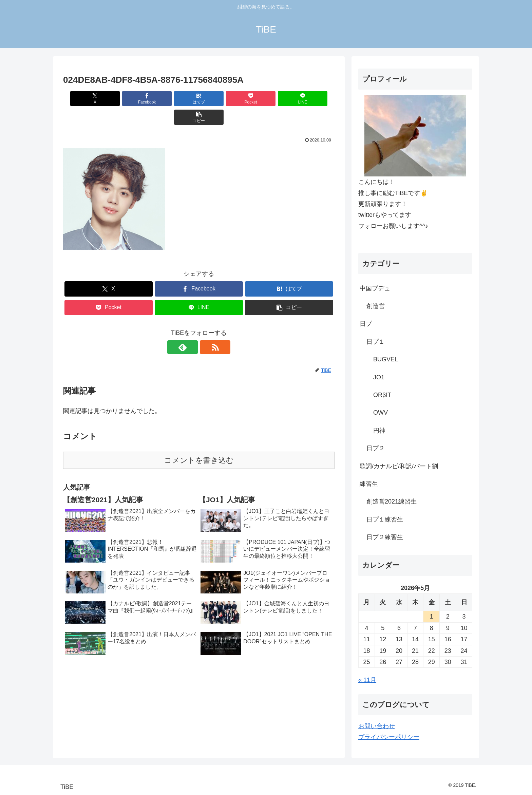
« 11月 (367, 680)
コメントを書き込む (199, 442)
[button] (313, 99)
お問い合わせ (377, 726)
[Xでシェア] (85, 99)
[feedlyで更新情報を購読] (191, 328)
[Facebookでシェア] (130, 99)
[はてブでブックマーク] (176, 99)
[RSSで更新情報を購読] (207, 328)
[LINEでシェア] (267, 99)
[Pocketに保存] (222, 99)
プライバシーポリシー (389, 737)
